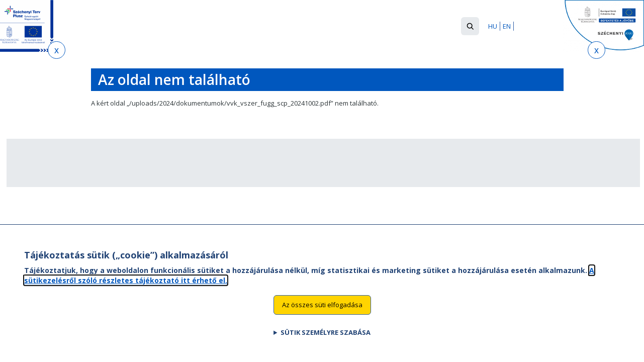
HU (493, 26)
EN (507, 26)
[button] (470, 26)
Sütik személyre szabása (326, 343)
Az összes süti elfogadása (322, 316)
